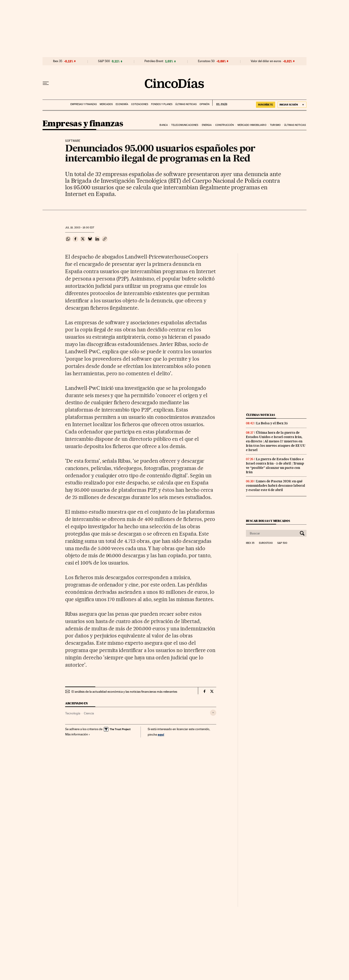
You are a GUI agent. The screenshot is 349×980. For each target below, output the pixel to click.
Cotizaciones (140, 104)
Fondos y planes (162, 104)
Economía (122, 104)
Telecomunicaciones (185, 125)
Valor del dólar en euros (266, 61)
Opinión (204, 104)
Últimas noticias (186, 104)
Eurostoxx (266, 543)
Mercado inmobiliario (252, 125)
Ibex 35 (58, 61)
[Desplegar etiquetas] (213, 713)
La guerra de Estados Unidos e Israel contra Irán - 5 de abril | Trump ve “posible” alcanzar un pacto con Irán (275, 466)
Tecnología (73, 713)
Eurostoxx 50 (206, 61)
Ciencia (89, 713)
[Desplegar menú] (46, 83)
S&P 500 (104, 61)
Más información (78, 734)
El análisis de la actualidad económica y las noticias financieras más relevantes (124, 692)
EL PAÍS (220, 103)
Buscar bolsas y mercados (268, 521)
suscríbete (266, 105)
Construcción (225, 125)
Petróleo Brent (154, 61)
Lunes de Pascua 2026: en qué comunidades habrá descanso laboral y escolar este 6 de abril (276, 486)
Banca (164, 125)
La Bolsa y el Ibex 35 (272, 423)
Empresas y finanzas (84, 104)
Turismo (275, 125)
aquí (161, 734)
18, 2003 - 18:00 (80, 228)
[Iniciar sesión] (292, 105)
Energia (207, 125)
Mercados (106, 104)
